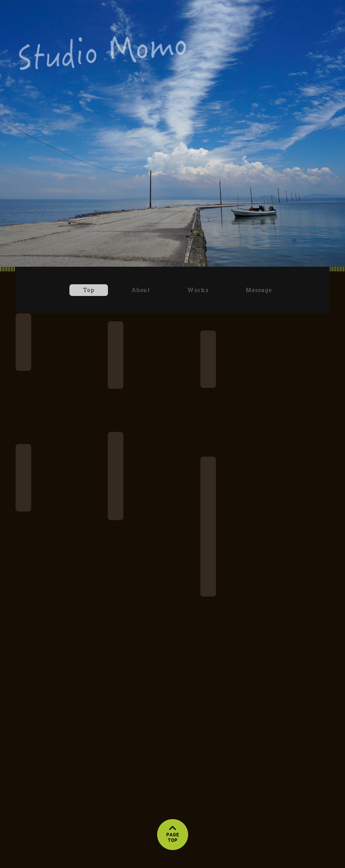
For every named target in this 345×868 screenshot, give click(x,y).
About (141, 290)
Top (89, 290)
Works (198, 290)
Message (259, 290)
